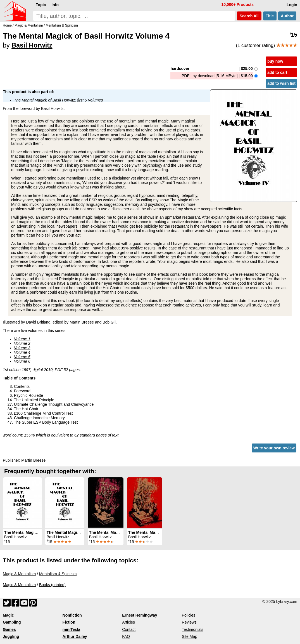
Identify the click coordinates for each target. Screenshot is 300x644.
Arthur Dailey (75, 636)
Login (292, 5)
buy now (275, 61)
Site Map (190, 636)
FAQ (126, 636)
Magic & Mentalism (19, 574)
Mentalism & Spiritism (58, 574)
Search (249, 16)
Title (270, 16)
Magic (8, 615)
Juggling (11, 636)
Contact (129, 629)
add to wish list (281, 83)
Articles (128, 622)
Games (9, 629)
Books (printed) (52, 585)
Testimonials (193, 629)
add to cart (277, 72)
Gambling (12, 622)
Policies (189, 615)
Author (287, 16)
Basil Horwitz (32, 45)
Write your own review (274, 448)
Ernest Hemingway (140, 615)
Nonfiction (72, 615)
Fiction (69, 622)
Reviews (189, 622)
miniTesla (72, 629)
